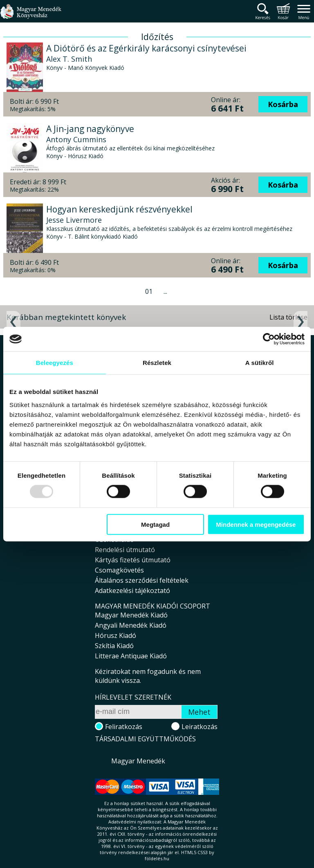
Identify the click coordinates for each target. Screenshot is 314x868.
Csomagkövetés (119, 570)
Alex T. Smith (69, 59)
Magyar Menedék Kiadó (131, 615)
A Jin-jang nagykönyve (90, 129)
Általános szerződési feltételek (142, 580)
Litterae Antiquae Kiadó (131, 656)
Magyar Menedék (138, 761)
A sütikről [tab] (260, 363)
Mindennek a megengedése (256, 524)
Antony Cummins (76, 139)
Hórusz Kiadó (116, 635)
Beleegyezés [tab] (55, 363)
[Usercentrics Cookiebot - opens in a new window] (269, 339)
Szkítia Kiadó (114, 646)
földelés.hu (157, 858)
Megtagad (155, 524)
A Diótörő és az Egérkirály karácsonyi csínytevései (146, 48)
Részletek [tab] (157, 363)
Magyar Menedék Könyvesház (31, 16)
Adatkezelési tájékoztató (132, 591)
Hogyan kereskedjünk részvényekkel (119, 209)
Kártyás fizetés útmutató (133, 560)
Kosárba (283, 104)
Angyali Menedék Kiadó (131, 625)
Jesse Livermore (74, 220)
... (165, 291)
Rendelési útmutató (125, 550)
